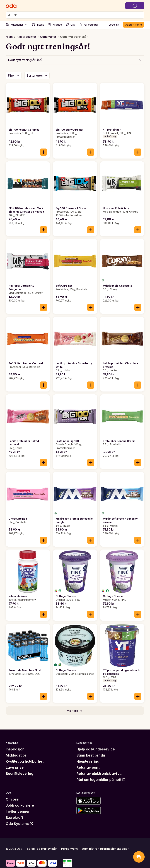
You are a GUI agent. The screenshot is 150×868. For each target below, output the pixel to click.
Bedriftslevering (20, 774)
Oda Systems (19, 824)
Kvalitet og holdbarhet (25, 761)
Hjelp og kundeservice (96, 749)
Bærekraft (14, 818)
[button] (75, 60)
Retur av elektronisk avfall (99, 774)
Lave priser (15, 767)
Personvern (69, 849)
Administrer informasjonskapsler (105, 849)
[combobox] (77, 15)
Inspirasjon (15, 749)
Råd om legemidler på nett (101, 780)
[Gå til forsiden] (11, 6)
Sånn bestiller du (91, 755)
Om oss (12, 799)
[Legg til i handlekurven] (43, 152)
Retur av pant (88, 767)
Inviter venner (18, 811)
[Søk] (9, 15)
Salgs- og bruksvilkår (42, 849)
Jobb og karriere (20, 805)
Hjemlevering (88, 761)
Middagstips (16, 755)
